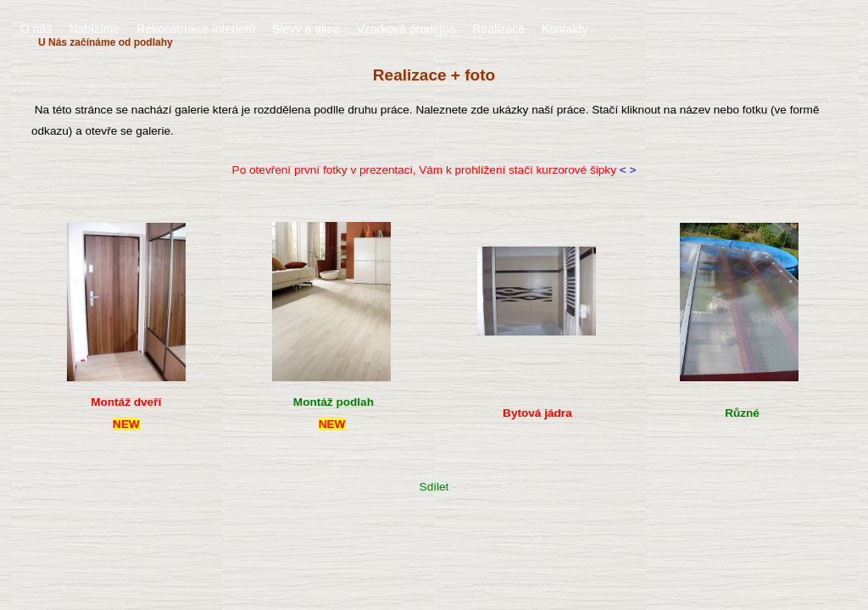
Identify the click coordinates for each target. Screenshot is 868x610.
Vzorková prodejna (406, 29)
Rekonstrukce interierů (196, 29)
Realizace (498, 29)
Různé (742, 413)
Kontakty (565, 29)
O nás (36, 29)
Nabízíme (94, 29)
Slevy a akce (306, 29)
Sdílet (434, 487)
